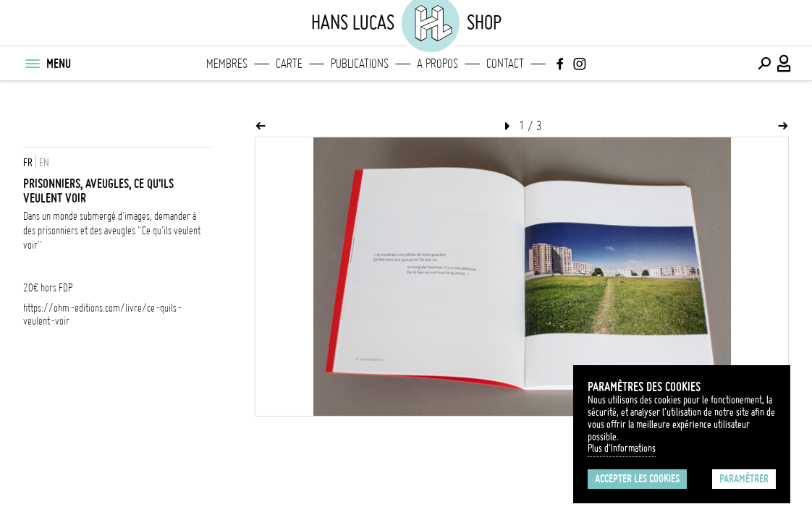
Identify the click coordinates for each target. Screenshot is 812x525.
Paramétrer (744, 479)
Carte (289, 64)
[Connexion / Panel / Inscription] (784, 64)
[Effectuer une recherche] (764, 64)
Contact (505, 64)
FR (28, 163)
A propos (437, 64)
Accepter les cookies (637, 479)
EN (44, 163)
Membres (227, 64)
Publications (360, 64)
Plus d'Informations (622, 448)
